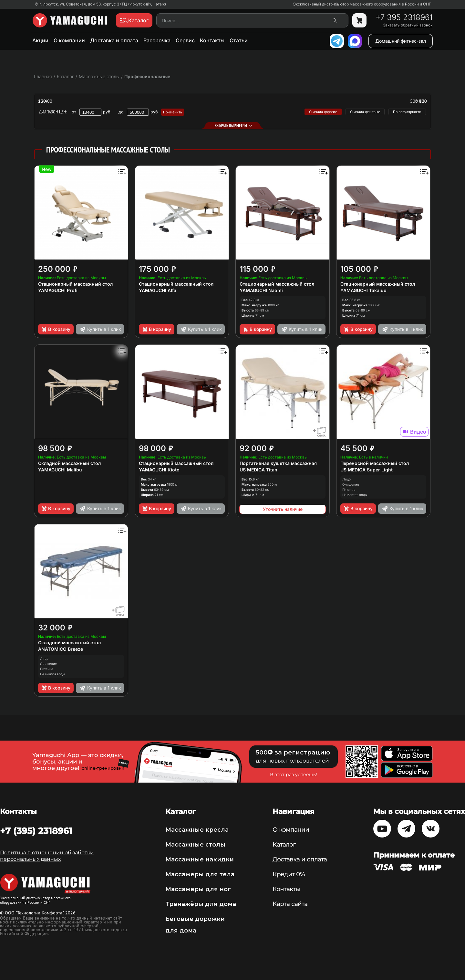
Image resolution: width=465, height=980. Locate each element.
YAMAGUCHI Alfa (158, 290)
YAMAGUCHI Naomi (261, 290)
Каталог (284, 845)
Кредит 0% (289, 874)
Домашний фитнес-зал (401, 41)
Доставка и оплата (114, 40)
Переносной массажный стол (375, 463)
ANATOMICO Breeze (61, 649)
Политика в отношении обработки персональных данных (47, 856)
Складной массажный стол (69, 463)
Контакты (212, 40)
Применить (173, 112)
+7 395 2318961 (404, 17)
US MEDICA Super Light (367, 470)
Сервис (185, 40)
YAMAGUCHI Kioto (159, 470)
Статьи (239, 40)
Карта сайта (290, 904)
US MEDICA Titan (258, 470)
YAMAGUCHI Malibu (60, 470)
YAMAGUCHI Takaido (363, 290)
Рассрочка (157, 40)
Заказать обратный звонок (408, 25)
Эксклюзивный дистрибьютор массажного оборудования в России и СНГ (362, 4)
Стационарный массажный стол (75, 284)
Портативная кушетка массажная (278, 463)
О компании (69, 40)
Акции (40, 40)
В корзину (56, 329)
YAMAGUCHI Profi (58, 290)
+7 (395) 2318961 (36, 831)
